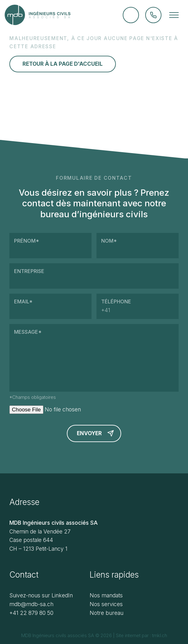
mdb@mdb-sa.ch (31, 604)
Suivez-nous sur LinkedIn (41, 595)
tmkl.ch (159, 635)
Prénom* (50, 246)
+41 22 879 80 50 (31, 613)
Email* (50, 306)
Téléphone (138, 306)
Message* (94, 358)
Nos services (106, 604)
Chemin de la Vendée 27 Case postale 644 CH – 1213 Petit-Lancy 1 (40, 540)
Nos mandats (106, 595)
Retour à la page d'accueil (63, 64)
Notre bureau (106, 613)
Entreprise (94, 276)
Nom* (138, 246)
